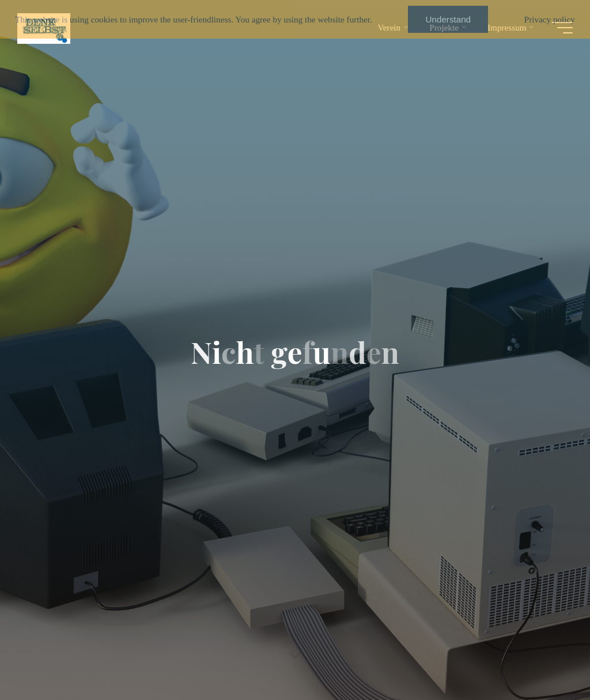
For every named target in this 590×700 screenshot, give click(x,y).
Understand (449, 19)
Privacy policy (550, 19)
